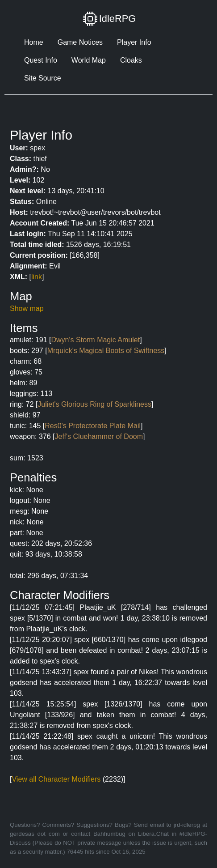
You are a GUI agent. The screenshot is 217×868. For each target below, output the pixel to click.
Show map (27, 308)
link (37, 277)
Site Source (43, 78)
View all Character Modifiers (56, 779)
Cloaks (131, 60)
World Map (89, 60)
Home (34, 42)
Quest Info (41, 60)
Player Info (134, 42)
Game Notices (80, 42)
